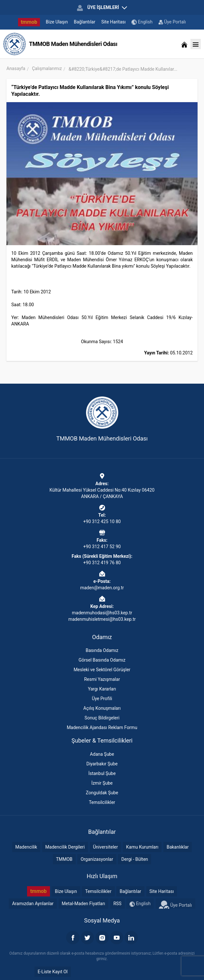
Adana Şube (102, 754)
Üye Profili (102, 699)
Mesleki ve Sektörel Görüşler (102, 670)
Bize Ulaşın (57, 22)
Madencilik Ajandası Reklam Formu (102, 727)
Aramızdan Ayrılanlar (33, 904)
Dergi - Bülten (135, 859)
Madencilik (26, 847)
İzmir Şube (102, 783)
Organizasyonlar (97, 859)
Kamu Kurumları (142, 847)
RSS (117, 904)
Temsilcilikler (102, 802)
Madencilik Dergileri (65, 847)
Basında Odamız (102, 650)
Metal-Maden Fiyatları (84, 904)
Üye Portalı (172, 22)
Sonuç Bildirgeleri (102, 718)
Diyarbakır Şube (102, 764)
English (142, 22)
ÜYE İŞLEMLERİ (102, 8)
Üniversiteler (106, 847)
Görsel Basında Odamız (102, 660)
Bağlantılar (85, 22)
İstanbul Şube (102, 773)
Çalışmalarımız (47, 68)
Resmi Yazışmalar (102, 679)
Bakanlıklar (178, 847)
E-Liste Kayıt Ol (53, 972)
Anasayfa (16, 68)
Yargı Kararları (102, 689)
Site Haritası (113, 22)
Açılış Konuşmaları (102, 708)
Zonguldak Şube (102, 793)
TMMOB (64, 859)
